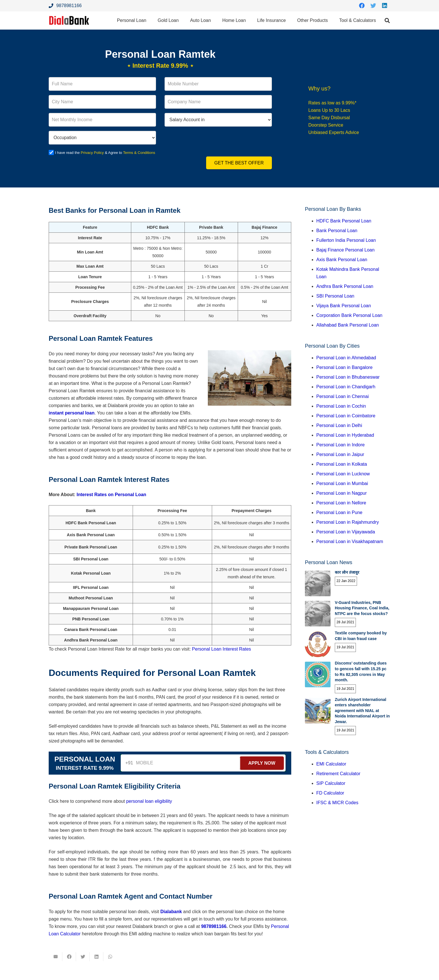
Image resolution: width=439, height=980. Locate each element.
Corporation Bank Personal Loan (349, 315)
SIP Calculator (331, 783)
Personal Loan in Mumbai (342, 483)
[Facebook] (362, 6)
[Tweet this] (83, 957)
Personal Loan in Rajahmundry (348, 522)
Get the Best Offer (239, 163)
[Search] (387, 21)
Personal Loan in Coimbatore (346, 416)
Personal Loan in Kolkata (342, 464)
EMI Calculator (331, 764)
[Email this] (56, 957)
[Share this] (69, 957)
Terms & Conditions (140, 153)
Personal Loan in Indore (340, 445)
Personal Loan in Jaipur (340, 454)
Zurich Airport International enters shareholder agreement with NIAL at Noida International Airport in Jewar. (362, 711)
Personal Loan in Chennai (342, 396)
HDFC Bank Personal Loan (344, 221)
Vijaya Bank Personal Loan (344, 306)
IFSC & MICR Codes (337, 803)
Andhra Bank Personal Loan (345, 286)
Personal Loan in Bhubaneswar (348, 377)
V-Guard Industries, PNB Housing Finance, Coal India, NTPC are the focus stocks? (362, 608)
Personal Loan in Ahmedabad (346, 358)
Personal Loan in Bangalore (344, 367)
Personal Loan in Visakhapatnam (350, 541)
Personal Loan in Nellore (341, 503)
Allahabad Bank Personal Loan (348, 325)
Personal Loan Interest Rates (221, 649)
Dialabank (171, 912)
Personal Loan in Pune (339, 512)
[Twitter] (373, 6)
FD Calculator (330, 793)
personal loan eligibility (149, 801)
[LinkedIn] (385, 6)
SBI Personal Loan (335, 296)
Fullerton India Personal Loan (346, 240)
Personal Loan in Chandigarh (346, 387)
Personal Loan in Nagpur (341, 493)
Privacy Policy (93, 153)
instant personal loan (72, 413)
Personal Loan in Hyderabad (345, 435)
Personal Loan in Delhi (339, 425)
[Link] (70, 21)
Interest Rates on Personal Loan (111, 495)
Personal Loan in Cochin (341, 406)
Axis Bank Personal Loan (342, 260)
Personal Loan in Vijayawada (346, 532)
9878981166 (214, 926)
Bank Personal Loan (337, 231)
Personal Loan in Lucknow (343, 474)
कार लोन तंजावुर (347, 572)
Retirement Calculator (338, 774)
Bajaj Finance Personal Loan (345, 250)
